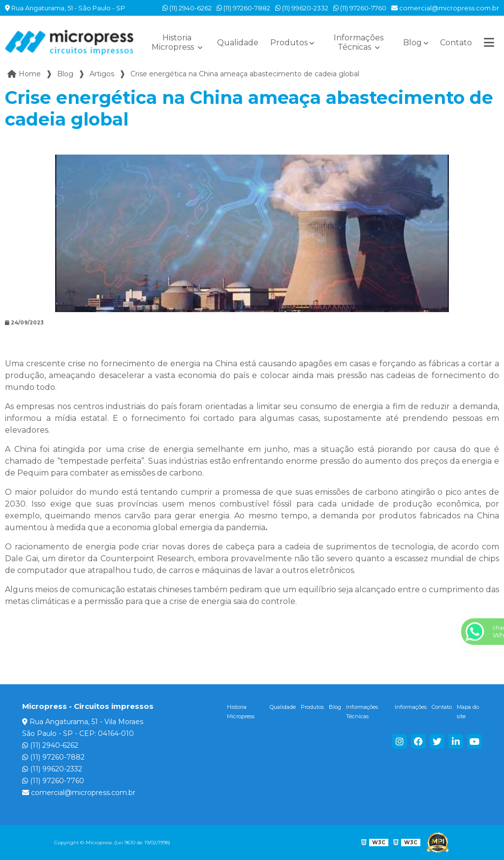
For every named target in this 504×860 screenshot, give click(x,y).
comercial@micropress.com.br (445, 8)
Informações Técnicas (359, 42)
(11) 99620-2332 (302, 8)
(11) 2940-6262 (187, 8)
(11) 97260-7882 (243, 8)
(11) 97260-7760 (360, 8)
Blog (412, 43)
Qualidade (238, 43)
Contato (456, 43)
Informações (411, 707)
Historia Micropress (174, 42)
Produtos (289, 43)
